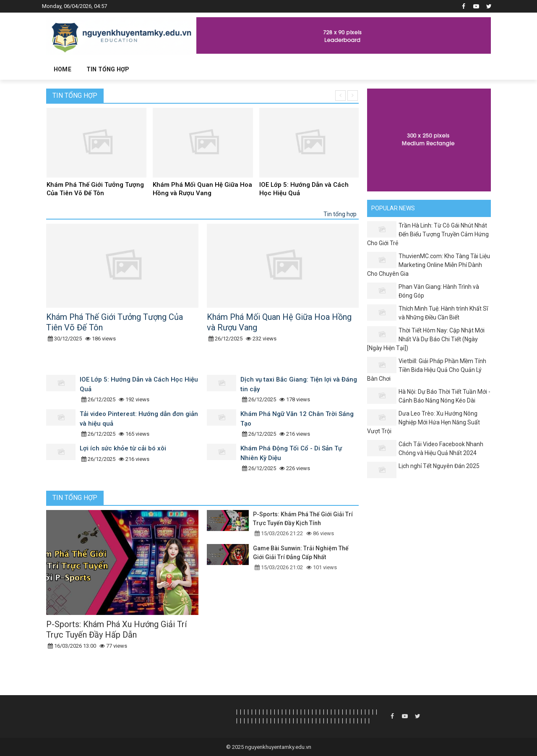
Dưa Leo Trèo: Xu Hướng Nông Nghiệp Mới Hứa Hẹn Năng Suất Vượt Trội (424, 422)
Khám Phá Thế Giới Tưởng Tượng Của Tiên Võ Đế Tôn (95, 189)
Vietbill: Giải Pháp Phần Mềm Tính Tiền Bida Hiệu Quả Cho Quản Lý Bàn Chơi (427, 370)
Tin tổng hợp (75, 95)
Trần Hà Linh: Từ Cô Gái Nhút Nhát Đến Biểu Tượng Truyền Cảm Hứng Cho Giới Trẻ (428, 234)
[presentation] (340, 95)
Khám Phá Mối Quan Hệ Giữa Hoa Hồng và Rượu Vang (202, 189)
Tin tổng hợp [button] (108, 69)
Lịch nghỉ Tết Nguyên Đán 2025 (439, 466)
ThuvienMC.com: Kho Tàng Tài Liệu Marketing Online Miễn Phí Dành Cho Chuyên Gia (429, 265)
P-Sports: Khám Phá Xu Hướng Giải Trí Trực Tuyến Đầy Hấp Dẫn (116, 629)
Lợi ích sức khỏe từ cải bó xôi (123, 448)
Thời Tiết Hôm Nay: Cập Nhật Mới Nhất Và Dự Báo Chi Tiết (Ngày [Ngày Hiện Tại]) (426, 339)
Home (63, 69)
